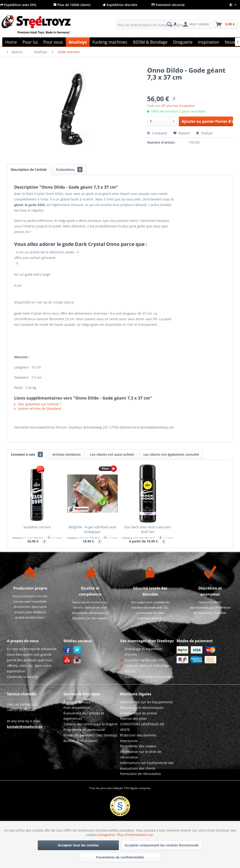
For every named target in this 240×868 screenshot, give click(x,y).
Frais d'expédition (77, 708)
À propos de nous (77, 702)
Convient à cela (27, 454)
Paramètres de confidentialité (120, 857)
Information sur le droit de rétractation (141, 754)
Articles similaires (66, 454)
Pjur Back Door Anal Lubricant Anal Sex (148, 529)
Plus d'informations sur (136, 835)
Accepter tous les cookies (78, 845)
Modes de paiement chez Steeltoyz (90, 735)
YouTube (67, 660)
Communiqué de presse (139, 713)
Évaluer (204, 133)
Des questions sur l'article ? (38, 404)
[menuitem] (145, 24)
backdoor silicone (37, 527)
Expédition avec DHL (18, 5)
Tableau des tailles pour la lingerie (90, 724)
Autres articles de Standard (38, 408)
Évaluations (69, 169)
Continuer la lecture (22, 677)
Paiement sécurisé (168, 5)
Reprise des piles (133, 718)
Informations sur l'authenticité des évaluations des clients (147, 766)
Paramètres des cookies (138, 746)
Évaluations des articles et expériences (84, 716)
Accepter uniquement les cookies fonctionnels (162, 845)
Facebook (67, 650)
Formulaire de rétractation (141, 774)
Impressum (129, 741)
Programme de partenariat (84, 730)
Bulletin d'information (81, 741)
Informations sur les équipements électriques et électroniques (146, 705)
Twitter (77, 650)
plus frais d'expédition (181, 106)
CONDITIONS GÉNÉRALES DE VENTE (142, 727)
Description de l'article (29, 169)
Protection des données (138, 735)
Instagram (77, 660)
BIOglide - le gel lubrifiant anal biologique (92, 529)
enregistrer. (108, 835)
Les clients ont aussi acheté (112, 454)
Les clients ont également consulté (171, 454)
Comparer (157, 133)
